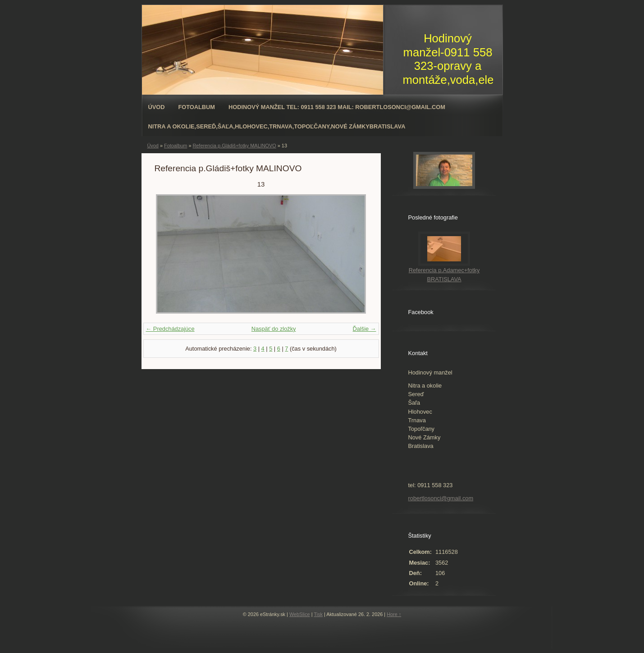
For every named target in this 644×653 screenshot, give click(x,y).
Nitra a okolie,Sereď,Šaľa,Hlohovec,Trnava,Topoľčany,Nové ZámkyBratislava (277, 126)
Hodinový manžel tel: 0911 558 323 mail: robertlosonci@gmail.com (337, 107)
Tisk (318, 614)
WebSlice (300, 614)
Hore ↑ (394, 614)
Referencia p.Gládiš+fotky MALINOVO (234, 146)
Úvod (157, 107)
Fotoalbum (196, 107)
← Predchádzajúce (170, 329)
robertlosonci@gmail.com (441, 498)
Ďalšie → (365, 329)
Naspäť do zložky (274, 329)
